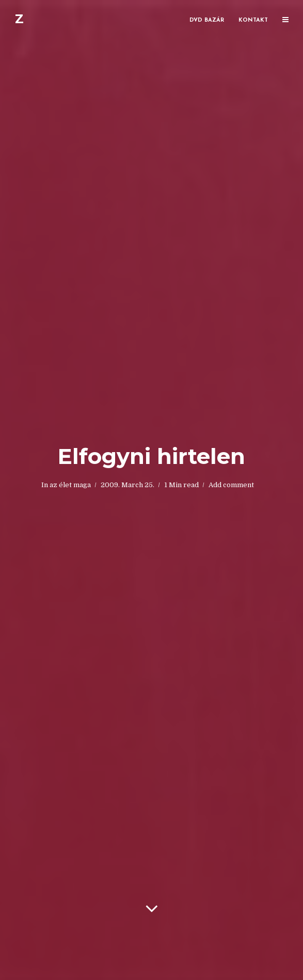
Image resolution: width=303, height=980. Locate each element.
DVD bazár (207, 20)
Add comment (231, 485)
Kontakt (253, 20)
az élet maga (70, 485)
